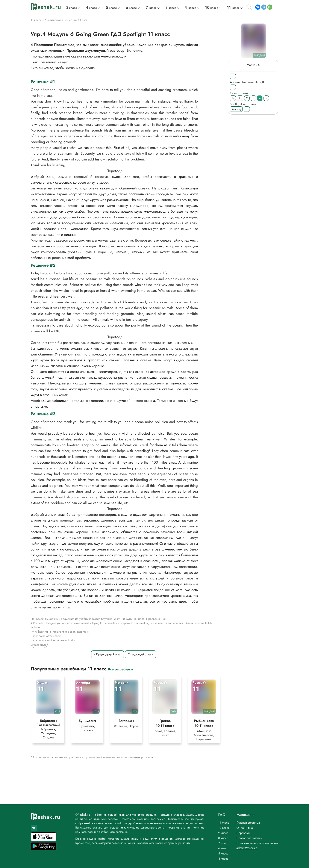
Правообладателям (249, 838)
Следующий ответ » (141, 654)
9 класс (223, 833)
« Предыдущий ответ (108, 654)
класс (71, 8)
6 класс (223, 848)
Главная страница (248, 823)
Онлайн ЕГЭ (245, 828)
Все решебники (120, 669)
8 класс (223, 838)
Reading (236, 109)
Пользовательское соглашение (257, 843)
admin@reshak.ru (247, 848)
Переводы (243, 833)
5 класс (223, 853)
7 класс (223, 843)
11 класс (224, 823)
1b (240, 98)
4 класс (223, 859)
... (233, 76)
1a (233, 98)
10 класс (224, 828)
